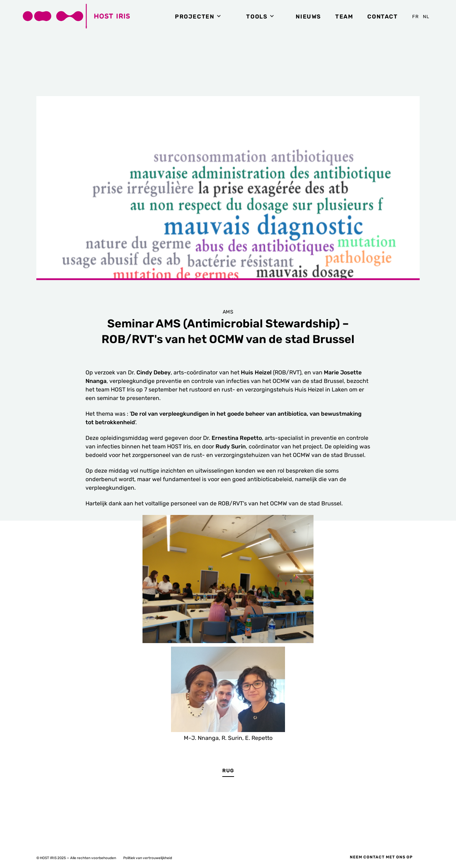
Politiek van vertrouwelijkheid (148, 858)
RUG (228, 771)
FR (416, 17)
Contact (382, 17)
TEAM (344, 17)
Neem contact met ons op (381, 857)
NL (426, 17)
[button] (200, 16)
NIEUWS (308, 17)
